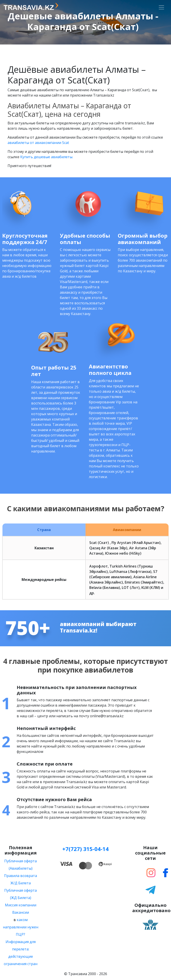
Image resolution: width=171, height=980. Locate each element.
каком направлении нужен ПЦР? (21, 927)
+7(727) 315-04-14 (85, 849)
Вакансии (21, 912)
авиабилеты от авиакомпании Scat (38, 143)
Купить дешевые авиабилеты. (47, 157)
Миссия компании (21, 905)
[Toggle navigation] (161, 7)
